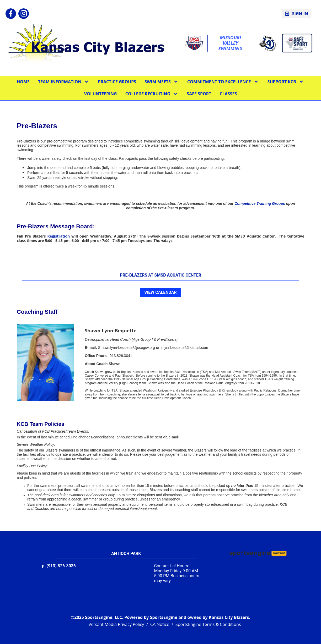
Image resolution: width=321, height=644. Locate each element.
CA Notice (160, 624)
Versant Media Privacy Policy (116, 624)
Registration (59, 236)
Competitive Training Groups (260, 203)
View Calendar (160, 292)
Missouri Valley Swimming (230, 43)
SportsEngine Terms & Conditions (208, 624)
